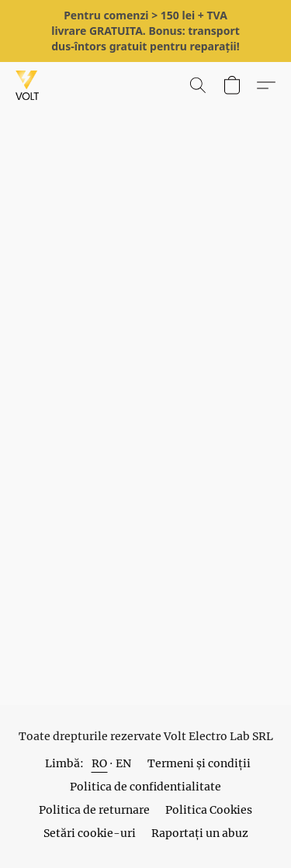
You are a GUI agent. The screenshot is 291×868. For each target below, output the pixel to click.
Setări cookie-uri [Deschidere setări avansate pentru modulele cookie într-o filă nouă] (90, 833)
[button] (28, 85)
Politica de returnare (94, 810)
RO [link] (100, 763)
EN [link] (124, 763)
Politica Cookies (209, 810)
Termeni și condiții (199, 763)
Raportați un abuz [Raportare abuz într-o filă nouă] (200, 833)
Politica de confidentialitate (145, 787)
